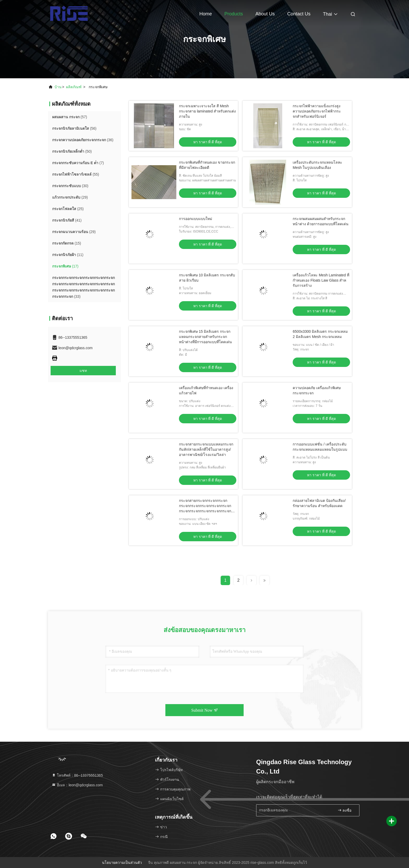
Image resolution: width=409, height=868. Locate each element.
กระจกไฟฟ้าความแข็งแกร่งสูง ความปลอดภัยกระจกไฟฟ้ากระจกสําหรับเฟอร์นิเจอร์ (317, 111)
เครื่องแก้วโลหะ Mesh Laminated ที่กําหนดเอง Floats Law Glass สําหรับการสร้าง (321, 280)
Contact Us (299, 14)
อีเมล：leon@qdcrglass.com (77, 785)
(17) (65, 266)
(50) (72, 151)
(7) (78, 163)
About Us (265, 14)
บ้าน (58, 87)
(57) (70, 117)
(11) (68, 255)
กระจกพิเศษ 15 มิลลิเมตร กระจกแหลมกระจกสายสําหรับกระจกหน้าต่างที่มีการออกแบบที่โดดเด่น (205, 337)
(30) (70, 186)
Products (234, 14)
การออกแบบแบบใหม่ (196, 219)
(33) (83, 287)
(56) (74, 128)
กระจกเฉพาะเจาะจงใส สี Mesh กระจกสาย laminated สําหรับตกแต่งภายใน (207, 111)
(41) (67, 220)
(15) (67, 243)
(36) (83, 140)
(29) (70, 197)
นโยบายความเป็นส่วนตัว (122, 863)
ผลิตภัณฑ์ (74, 87)
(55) (76, 174)
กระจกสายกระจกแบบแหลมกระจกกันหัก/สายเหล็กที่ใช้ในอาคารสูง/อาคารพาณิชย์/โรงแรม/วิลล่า (206, 449)
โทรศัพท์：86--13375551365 (77, 775)
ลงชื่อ (345, 810)
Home (206, 14)
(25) (68, 209)
